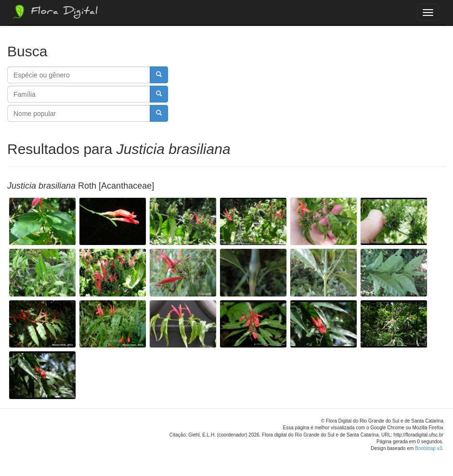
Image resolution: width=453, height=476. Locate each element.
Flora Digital (55, 12)
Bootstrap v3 (428, 448)
